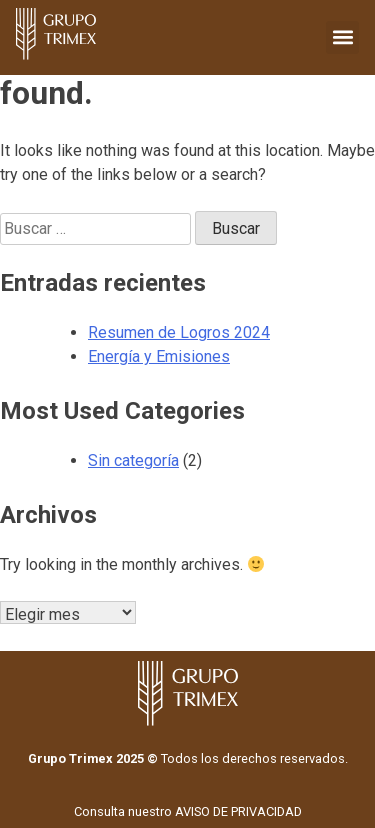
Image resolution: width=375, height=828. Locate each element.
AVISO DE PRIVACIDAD (238, 811)
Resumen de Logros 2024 (179, 332)
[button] (342, 37)
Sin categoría (133, 460)
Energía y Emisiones (159, 356)
